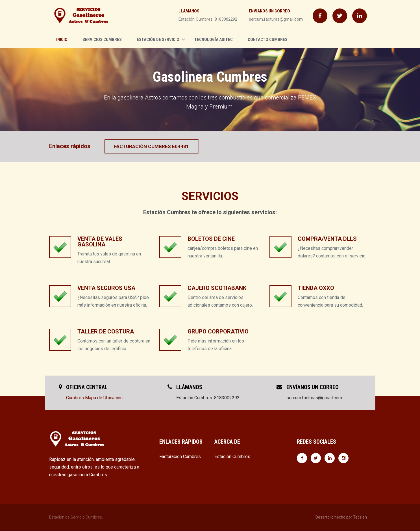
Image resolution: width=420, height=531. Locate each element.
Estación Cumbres (232, 457)
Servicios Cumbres (102, 40)
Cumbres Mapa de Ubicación (94, 398)
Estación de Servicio (161, 40)
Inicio (62, 40)
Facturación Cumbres (180, 457)
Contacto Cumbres (268, 40)
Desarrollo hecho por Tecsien (341, 517)
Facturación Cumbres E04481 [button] (152, 146)
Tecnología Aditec (214, 40)
